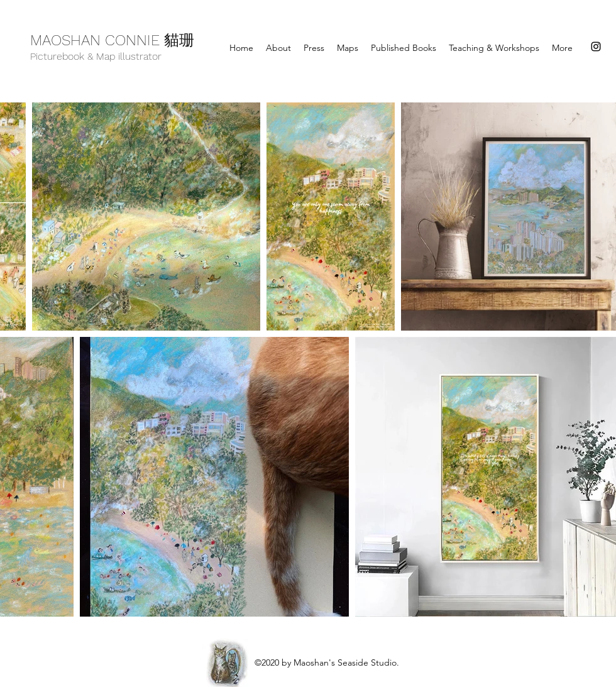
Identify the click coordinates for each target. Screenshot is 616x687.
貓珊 (179, 42)
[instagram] (596, 47)
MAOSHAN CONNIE (97, 40)
